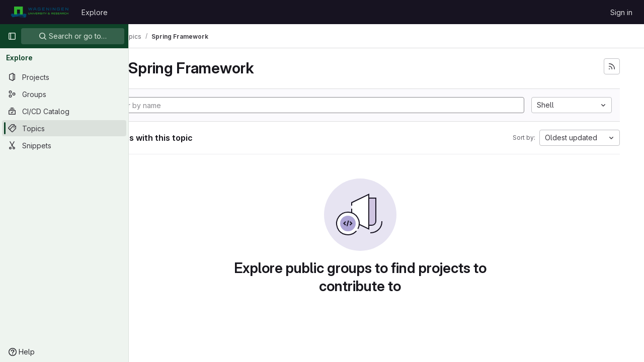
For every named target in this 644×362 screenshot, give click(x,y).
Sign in (621, 12)
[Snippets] (64, 145)
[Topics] (64, 128)
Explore (95, 12)
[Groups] (64, 94)
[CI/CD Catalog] (64, 111)
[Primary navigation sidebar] (12, 36)
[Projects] (64, 77)
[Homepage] (39, 12)
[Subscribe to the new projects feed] (612, 66)
